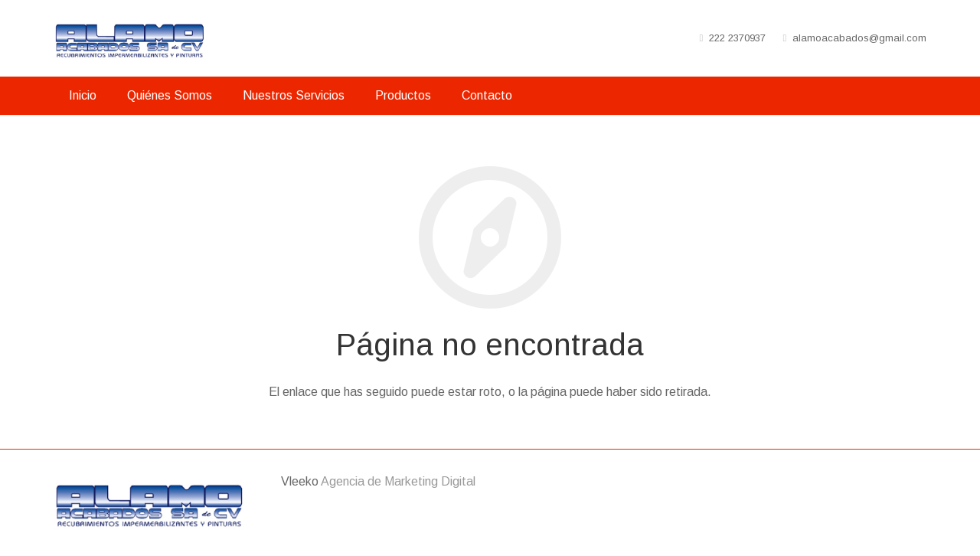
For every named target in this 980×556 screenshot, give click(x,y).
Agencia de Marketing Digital (398, 481)
